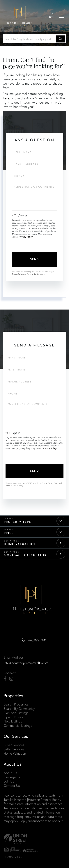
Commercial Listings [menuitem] (18, 726)
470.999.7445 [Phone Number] (38, 640)
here (6, 98)
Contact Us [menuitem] (12, 786)
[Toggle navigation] (62, 16)
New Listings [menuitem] (13, 721)
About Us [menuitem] (10, 773)
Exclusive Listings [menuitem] (16, 713)
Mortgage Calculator (25, 555)
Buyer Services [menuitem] (14, 745)
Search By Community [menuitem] (19, 709)
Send (35, 259)
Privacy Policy (26, 237)
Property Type (17, 522)
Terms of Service (33, 274)
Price (9, 533)
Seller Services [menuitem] (14, 749)
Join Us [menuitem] (9, 781)
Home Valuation (20, 544)
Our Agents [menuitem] (12, 777)
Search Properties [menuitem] (16, 704)
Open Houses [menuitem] (13, 717)
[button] (60, 39)
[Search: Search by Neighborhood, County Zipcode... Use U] (30, 39)
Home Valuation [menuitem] (15, 753)
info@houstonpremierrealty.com (26, 663)
